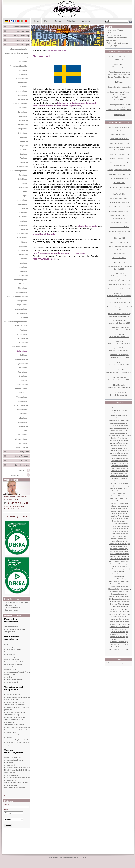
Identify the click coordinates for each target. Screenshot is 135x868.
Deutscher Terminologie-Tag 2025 (119, 284)
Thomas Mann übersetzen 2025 (119, 207)
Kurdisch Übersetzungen (119, 531)
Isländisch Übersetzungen (119, 503)
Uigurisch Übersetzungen (119, 632)
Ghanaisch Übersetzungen (119, 476)
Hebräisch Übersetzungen (119, 488)
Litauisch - (24, 276)
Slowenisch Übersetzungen (119, 604)
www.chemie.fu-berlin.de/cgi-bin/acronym (14, 761)
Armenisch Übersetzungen (119, 433)
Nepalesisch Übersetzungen (119, 559)
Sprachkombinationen (21, 27)
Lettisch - (24, 271)
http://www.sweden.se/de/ (46, 259)
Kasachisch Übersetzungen (119, 516)
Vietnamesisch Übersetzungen (119, 644)
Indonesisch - (22, 200)
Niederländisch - (21, 309)
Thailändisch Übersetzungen (119, 619)
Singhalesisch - (22, 364)
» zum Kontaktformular (44, 234)
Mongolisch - (23, 301)
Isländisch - (23, 213)
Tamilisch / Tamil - (21, 389)
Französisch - (22, 167)
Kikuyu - (24, 242)
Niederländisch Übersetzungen (119, 561)
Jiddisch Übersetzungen (119, 514)
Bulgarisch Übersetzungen (120, 451)
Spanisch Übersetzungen (119, 607)
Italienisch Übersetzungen (119, 506)
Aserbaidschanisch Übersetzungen (119, 436)
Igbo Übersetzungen (119, 493)
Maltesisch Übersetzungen (119, 549)
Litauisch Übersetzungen (119, 541)
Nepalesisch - (22, 305)
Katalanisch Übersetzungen (119, 519)
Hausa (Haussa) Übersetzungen (119, 486)
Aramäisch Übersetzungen (119, 431)
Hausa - (25, 183)
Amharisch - (23, 83)
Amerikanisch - (22, 79)
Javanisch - (23, 225)
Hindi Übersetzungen (119, 491)
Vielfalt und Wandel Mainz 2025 (119, 303)
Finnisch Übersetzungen (119, 468)
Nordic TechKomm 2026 (119, 134)
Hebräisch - (23, 188)
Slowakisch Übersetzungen (119, 602)
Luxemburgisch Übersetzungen (119, 544)
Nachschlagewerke (22, 465)
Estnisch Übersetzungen (119, 466)
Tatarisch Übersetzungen (119, 617)
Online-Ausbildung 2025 (119, 198)
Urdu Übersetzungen (119, 639)
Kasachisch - (23, 234)
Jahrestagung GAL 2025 (119, 222)
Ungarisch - (23, 426)
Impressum (85, 21)
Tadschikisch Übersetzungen (119, 612)
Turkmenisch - (22, 410)
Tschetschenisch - (21, 405)
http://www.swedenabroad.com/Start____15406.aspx (59, 253)
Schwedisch (62, 51)
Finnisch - (24, 158)
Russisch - (23, 343)
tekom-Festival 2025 (119, 258)
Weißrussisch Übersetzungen (119, 649)
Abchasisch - (23, 62)
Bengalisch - (23, 112)
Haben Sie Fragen (18, 475)
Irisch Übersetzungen (119, 501)
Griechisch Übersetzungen (119, 483)
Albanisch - (23, 74)
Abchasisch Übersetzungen (119, 408)
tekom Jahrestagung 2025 (119, 178)
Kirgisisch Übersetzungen (119, 524)
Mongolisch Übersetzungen (119, 556)
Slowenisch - (23, 372)
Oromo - (24, 317)
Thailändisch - (22, 397)
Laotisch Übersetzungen (119, 534)
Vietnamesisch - (21, 439)
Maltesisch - (23, 288)
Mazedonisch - (22, 292)
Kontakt (58, 21)
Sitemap (22, 470)
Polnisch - (24, 330)
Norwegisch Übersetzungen (119, 564)
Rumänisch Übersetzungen (119, 584)
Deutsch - (24, 141)
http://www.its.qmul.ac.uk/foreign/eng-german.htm (17, 708)
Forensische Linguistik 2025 (119, 227)
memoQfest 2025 (119, 253)
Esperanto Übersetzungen (119, 463)
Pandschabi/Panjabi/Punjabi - (16, 322)
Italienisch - (23, 217)
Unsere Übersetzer (22, 456)
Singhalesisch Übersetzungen (119, 599)
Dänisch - (24, 137)
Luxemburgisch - (21, 280)
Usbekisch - (23, 435)
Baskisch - (24, 108)
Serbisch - (24, 355)
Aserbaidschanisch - (20, 104)
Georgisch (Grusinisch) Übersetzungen (119, 480)
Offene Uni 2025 (119, 238)
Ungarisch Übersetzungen (119, 637)
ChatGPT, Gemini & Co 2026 (119, 154)
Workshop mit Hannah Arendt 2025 (119, 170)
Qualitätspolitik (24, 461)
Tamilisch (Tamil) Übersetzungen (119, 614)
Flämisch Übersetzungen (119, 471)
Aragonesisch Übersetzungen (119, 428)
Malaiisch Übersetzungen (119, 546)
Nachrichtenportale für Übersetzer (17, 603)
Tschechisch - (22, 401)
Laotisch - (24, 263)
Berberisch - (23, 116)
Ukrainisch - (23, 422)
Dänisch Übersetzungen (119, 456)
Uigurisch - (23, 418)
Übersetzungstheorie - (19, 49)
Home (36, 21)
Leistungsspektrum (22, 31)
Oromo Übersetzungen (119, 566)
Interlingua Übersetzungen (119, 498)
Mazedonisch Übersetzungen (119, 551)
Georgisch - (23, 175)
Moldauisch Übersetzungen (119, 554)
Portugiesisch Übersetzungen (119, 581)
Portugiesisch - (22, 334)
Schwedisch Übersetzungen (119, 591)
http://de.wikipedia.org (116, 663)
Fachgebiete (25, 452)
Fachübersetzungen (22, 40)
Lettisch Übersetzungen (119, 539)
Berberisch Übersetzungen (119, 443)
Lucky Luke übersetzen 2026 (119, 143)
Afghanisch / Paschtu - (19, 66)
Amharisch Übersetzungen (119, 423)
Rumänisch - (23, 338)
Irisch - (25, 208)
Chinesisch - (23, 133)
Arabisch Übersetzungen (119, 425)
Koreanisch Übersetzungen (119, 526)
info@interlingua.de (87, 226)
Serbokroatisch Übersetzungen (119, 597)
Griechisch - (23, 179)
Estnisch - (24, 154)
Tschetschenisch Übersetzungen (119, 624)
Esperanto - (23, 150)
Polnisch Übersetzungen (119, 579)
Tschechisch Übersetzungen (119, 622)
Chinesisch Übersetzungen (119, 453)
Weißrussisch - (22, 447)
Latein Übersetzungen (119, 536)
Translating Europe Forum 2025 (119, 174)
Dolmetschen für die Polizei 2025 (119, 289)
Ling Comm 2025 (119, 262)
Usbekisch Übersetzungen (119, 642)
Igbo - (25, 196)
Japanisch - (23, 221)
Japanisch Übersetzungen (119, 508)
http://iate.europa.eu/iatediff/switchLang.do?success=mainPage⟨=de (19, 698)
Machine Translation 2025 (119, 242)
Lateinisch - (23, 267)
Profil (47, 21)
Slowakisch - (23, 368)
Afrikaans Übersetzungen (119, 415)
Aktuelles (71, 21)
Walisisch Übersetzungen (119, 647)
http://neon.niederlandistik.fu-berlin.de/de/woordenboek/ (14, 663)
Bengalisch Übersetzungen (119, 441)
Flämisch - (24, 162)
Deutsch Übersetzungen (119, 458)
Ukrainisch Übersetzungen (119, 634)
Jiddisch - (24, 229)
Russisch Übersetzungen (119, 586)
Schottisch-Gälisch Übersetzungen (119, 589)
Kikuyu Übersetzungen (119, 521)
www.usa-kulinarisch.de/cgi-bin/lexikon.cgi (14, 721)
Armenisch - (23, 99)
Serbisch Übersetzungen (119, 594)
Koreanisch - (23, 250)
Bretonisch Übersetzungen (119, 448)
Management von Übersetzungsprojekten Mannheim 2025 (119, 296)
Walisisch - (23, 443)
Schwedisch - (22, 351)
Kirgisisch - (23, 246)
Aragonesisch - (22, 91)
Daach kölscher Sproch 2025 (119, 203)
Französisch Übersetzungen (119, 473)
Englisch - (24, 146)
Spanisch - (23, 376)
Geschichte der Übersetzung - (16, 53)
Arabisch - (24, 87)
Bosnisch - (23, 120)
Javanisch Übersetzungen (119, 511)
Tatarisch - (24, 393)
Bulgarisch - (23, 129)
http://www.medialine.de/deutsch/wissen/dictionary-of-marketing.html (22, 731)
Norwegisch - (23, 313)
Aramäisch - (23, 95)
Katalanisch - (23, 238)
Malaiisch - (23, 284)
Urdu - (25, 431)
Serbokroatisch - (21, 359)
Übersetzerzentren (12, 610)
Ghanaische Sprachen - (18, 171)
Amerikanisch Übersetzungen (119, 420)
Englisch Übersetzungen (119, 461)
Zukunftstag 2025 (119, 183)
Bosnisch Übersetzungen (119, 446)
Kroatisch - (23, 255)
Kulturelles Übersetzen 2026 (119, 139)
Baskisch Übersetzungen (119, 438)
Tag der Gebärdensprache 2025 (119, 211)
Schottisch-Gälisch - (20, 347)
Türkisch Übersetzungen (119, 629)
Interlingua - (23, 204)
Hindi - (25, 192)
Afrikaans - (23, 70)
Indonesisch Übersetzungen (119, 496)
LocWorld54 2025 (119, 194)
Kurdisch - (24, 259)
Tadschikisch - (22, 385)
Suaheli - (24, 380)
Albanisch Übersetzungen (119, 418)
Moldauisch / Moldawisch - (17, 297)
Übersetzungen (24, 45)
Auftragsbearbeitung (22, 36)
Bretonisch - (23, 125)
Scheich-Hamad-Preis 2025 (119, 159)
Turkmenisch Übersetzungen (119, 627)
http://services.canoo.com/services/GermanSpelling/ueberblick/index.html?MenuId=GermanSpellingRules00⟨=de (30, 769)
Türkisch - (24, 414)
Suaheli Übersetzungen (119, 609)
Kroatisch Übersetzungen (119, 529)
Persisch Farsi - (22, 326)
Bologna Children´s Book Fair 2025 (119, 280)
